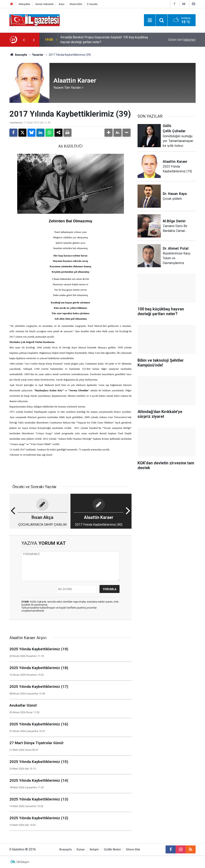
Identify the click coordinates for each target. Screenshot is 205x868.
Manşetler (25, 4)
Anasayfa (18, 55)
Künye (81, 850)
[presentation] (24, 40)
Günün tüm (182, 40)
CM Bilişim (23, 862)
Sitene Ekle (76, 4)
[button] (109, 133)
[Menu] (150, 20)
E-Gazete (92, 4)
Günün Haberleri (44, 4)
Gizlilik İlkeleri (112, 850)
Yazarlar (38, 55)
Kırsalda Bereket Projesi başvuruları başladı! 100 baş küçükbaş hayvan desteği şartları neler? (104, 40)
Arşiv (62, 4)
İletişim (94, 850)
